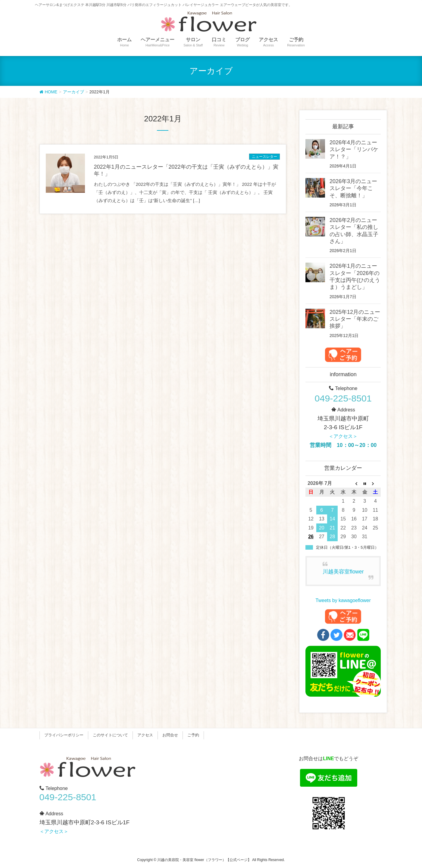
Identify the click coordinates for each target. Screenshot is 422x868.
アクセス (145, 735)
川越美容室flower (343, 572)
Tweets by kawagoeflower (343, 600)
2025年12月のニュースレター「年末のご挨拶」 (355, 319)
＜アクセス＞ (343, 436)
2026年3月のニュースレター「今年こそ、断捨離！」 (353, 188)
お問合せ (170, 735)
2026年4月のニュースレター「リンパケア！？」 (354, 150)
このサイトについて (110, 735)
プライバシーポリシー (64, 735)
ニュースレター (264, 157)
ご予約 (193, 735)
